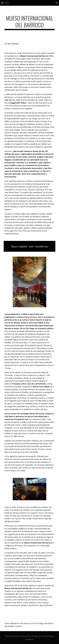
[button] (2, 3)
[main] (29, 22)
